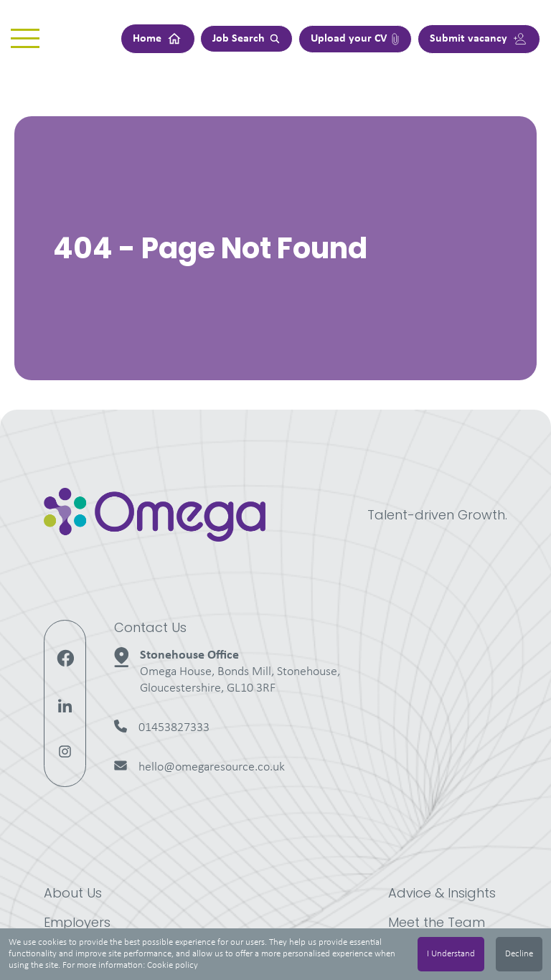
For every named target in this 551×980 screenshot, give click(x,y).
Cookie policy (173, 965)
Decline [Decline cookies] (519, 954)
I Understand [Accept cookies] (451, 954)
